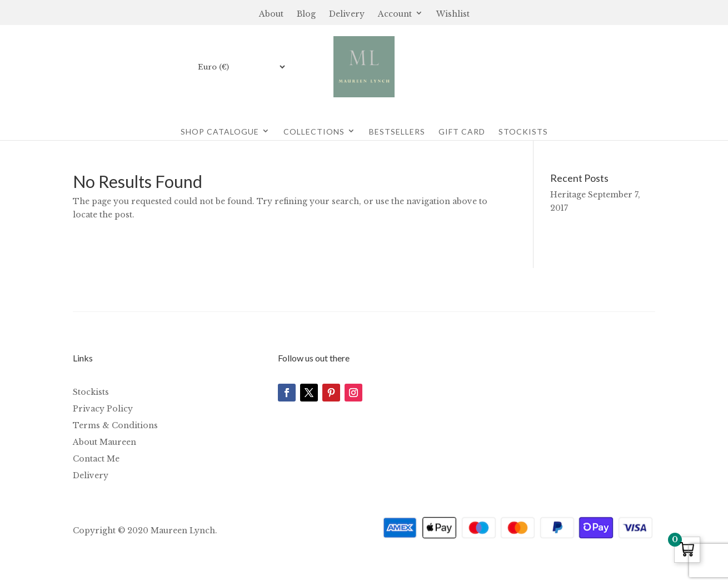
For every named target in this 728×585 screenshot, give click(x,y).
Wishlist (453, 14)
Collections (314, 132)
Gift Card (462, 132)
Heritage (568, 195)
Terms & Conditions (115, 426)
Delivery (347, 14)
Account (395, 14)
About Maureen (104, 443)
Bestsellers (397, 132)
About (271, 14)
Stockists (523, 132)
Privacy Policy (103, 409)
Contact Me (96, 459)
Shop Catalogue (220, 132)
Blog (306, 14)
